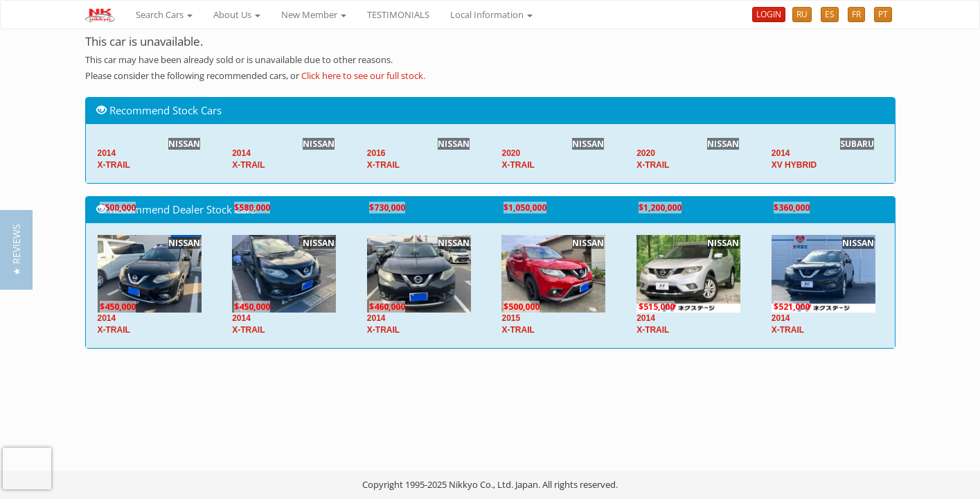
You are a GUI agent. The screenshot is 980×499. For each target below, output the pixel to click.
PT (883, 14)
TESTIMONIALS (398, 15)
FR (856, 14)
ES (830, 14)
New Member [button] (314, 15)
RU (802, 14)
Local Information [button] (491, 15)
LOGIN (769, 14)
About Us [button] (237, 15)
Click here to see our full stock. (363, 76)
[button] (16, 250)
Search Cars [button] (164, 15)
